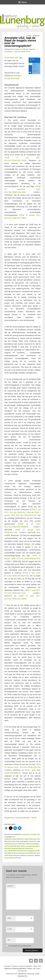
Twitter (31, 961)
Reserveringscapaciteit (30, 846)
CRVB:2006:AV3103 (15, 851)
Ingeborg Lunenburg (21, 818)
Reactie (10, 886)
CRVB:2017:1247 (34, 853)
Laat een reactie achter (22, 52)
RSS (41, 961)
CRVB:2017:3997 (34, 841)
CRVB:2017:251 (23, 848)
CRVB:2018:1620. (12, 58)
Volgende (37, 36)
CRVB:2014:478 (34, 839)
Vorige (28, 36)
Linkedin (36, 961)
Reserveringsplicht (28, 851)
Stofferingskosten (11, 844)
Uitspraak (26, 834)
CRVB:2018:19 (17, 846)
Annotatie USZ (35, 834)
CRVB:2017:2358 (23, 844)
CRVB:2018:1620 (10, 855)
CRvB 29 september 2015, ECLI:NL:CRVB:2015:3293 (22, 189)
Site (9, 940)
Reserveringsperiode (21, 853)
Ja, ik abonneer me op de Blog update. (19, 946)
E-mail (10, 929)
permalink (10, 858)
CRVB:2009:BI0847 (22, 841)
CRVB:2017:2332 (22, 839)
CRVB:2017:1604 (10, 839)
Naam (9, 918)
